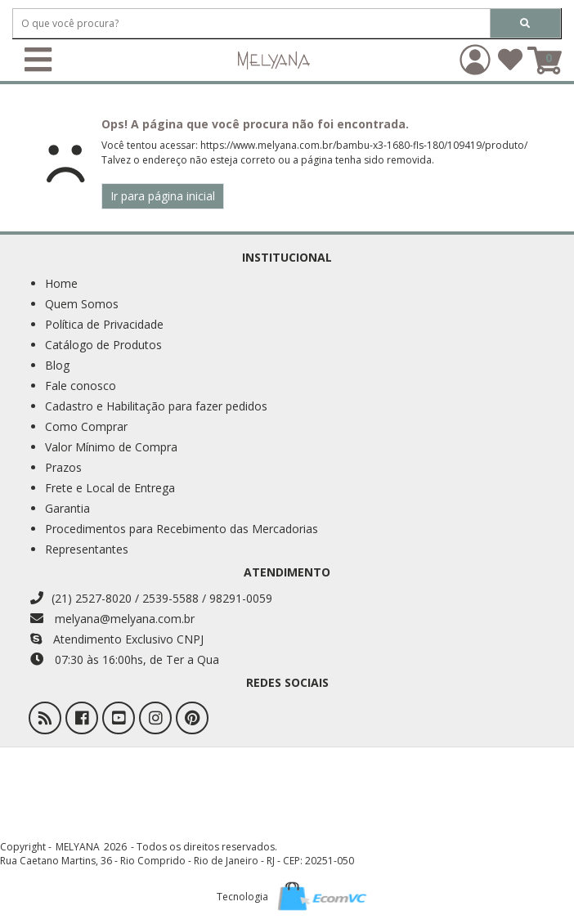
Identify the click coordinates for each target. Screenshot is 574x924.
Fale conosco (81, 386)
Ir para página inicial (163, 196)
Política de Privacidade (104, 324)
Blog (57, 365)
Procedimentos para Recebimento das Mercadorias (182, 529)
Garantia (67, 508)
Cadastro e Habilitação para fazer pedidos (156, 406)
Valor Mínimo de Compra (111, 447)
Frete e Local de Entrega (110, 488)
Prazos (63, 467)
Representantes (87, 549)
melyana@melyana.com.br (112, 619)
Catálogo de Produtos (103, 345)
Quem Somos (82, 304)
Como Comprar (86, 426)
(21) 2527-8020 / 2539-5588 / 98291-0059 (151, 598)
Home (61, 283)
